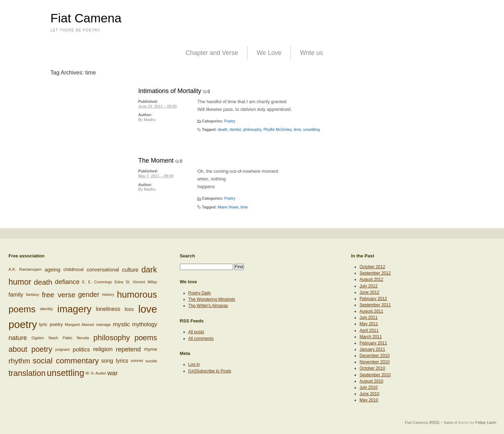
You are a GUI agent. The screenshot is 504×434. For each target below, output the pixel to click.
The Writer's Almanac (208, 306)
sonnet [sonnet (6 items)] (137, 361)
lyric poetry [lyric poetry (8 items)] (51, 324)
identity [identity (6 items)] (46, 309)
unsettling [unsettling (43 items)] (66, 373)
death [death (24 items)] (43, 282)
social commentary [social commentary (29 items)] (66, 361)
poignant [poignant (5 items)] (62, 349)
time (297, 129)
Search (188, 256)
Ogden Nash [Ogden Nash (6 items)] (45, 337)
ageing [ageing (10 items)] (52, 269)
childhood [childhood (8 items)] (73, 269)
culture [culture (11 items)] (130, 270)
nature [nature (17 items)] (18, 338)
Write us (311, 53)
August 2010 (371, 381)
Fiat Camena (86, 18)
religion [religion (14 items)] (103, 349)
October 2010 (372, 368)
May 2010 (369, 400)
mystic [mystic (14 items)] (121, 324)
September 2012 (375, 273)
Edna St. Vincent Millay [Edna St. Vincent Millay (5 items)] (136, 282)
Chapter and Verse (212, 53)
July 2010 (369, 387)
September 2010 (375, 375)
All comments (201, 339)
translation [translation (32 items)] (27, 373)
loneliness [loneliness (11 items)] (108, 309)
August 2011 (371, 311)
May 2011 (369, 324)
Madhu (150, 120)
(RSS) (434, 422)
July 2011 (369, 318)
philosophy (252, 129)
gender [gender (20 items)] (89, 294)
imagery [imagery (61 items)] (75, 309)
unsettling (311, 129)
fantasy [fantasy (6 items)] (33, 294)
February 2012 (373, 299)
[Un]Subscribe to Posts (210, 371)
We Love (269, 53)
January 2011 (372, 349)
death (223, 129)
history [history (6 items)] (108, 294)
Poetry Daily (200, 293)
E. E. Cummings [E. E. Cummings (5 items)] (97, 282)
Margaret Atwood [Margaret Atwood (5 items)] (79, 325)
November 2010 (374, 362)
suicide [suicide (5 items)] (151, 361)
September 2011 (375, 305)
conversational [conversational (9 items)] (103, 270)
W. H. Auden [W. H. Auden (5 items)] (96, 373)
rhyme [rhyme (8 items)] (150, 349)
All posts (196, 332)
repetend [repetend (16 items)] (128, 349)
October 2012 (372, 267)
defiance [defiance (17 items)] (67, 282)
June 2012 (369, 292)
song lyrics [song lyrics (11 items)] (115, 361)
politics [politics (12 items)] (81, 349)
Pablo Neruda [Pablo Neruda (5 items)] (76, 338)
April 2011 (369, 330)
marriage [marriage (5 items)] (103, 325)
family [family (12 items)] (16, 294)
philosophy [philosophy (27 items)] (112, 338)
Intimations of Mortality (170, 91)
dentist (235, 129)
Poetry (230, 121)
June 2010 (369, 394)
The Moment (156, 161)
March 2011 (371, 337)
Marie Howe (228, 207)
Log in (194, 364)
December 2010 (374, 356)
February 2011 (373, 343)
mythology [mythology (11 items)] (144, 324)
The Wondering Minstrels (212, 299)
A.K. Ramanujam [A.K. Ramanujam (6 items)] (25, 270)
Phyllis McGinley (278, 129)
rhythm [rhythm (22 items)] (19, 361)
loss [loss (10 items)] (129, 309)
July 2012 (369, 286)
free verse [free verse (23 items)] (58, 295)
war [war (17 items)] (113, 373)
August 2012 (371, 279)
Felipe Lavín (486, 422)
